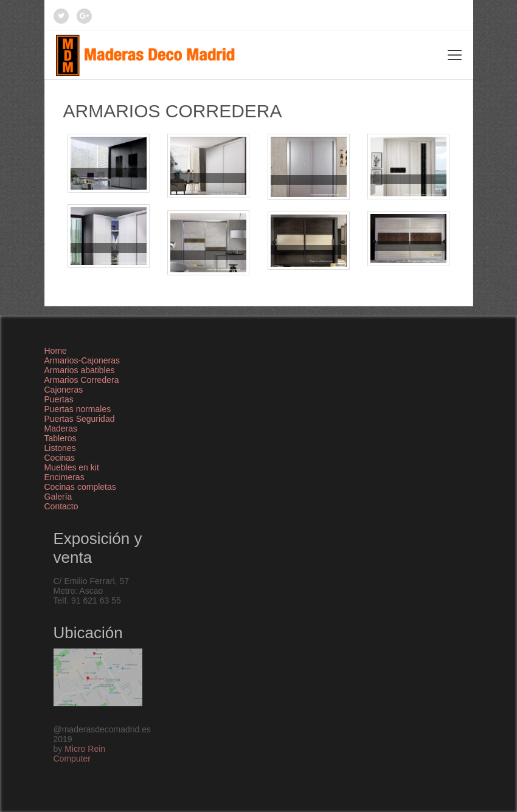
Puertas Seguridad (80, 419)
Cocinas (60, 458)
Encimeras (64, 477)
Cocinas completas (80, 487)
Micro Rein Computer (80, 754)
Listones (60, 448)
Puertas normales (78, 409)
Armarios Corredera (82, 380)
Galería (58, 497)
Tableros (61, 438)
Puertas (59, 399)
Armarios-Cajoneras (82, 360)
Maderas (61, 428)
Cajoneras (64, 390)
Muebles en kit (72, 467)
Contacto (61, 506)
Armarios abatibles (80, 370)
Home (56, 351)
